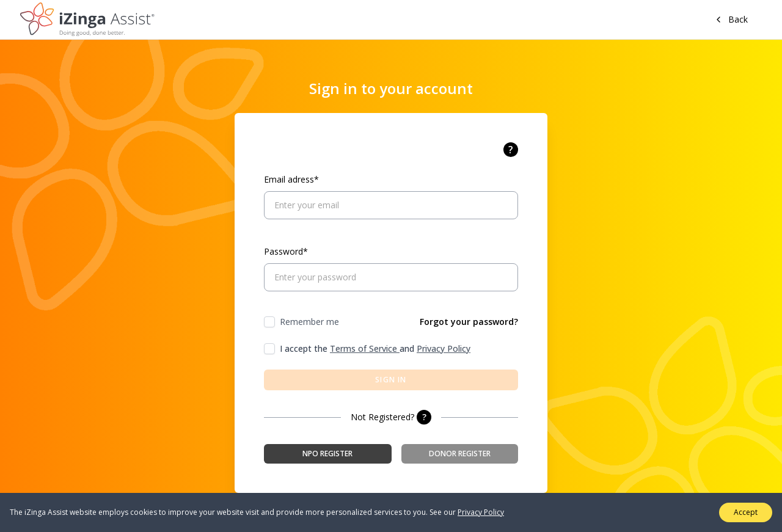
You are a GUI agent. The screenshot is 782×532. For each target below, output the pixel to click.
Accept (746, 512)
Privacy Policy (444, 348)
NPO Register (327, 454)
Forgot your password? (469, 322)
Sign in (391, 380)
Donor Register (460, 454)
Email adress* (291, 179)
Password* (286, 251)
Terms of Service (365, 348)
